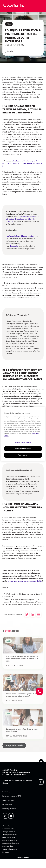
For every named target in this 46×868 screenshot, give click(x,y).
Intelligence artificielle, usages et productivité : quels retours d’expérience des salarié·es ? (22, 163)
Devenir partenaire (9, 809)
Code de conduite (8, 829)
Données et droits (8, 846)
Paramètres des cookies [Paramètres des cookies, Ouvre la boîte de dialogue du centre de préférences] (23, 442)
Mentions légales (8, 826)
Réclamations (7, 804)
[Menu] (40, 6)
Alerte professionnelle (9, 832)
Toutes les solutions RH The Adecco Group (17, 782)
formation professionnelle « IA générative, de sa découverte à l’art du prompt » (23, 219)
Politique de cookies (9, 838)
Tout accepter (23, 455)
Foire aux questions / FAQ (12, 796)
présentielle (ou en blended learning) (21, 236)
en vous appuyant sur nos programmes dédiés (25, 581)
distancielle (14, 246)
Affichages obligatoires (10, 835)
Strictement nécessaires (23, 449)
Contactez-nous (8, 800)
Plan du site (6, 852)
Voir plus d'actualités (14, 745)
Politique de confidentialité (11, 843)
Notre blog (6, 792)
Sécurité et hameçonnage (10, 849)
